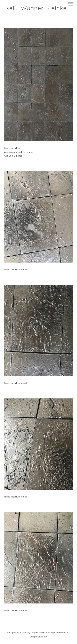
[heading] (36, 9)
